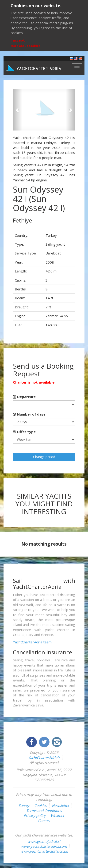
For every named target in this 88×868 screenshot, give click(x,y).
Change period (44, 457)
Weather (57, 815)
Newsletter (61, 805)
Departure (24, 397)
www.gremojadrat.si (44, 841)
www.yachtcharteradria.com (44, 846)
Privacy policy (35, 815)
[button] (18, 110)
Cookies (41, 805)
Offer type (24, 432)
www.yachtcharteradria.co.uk (44, 851)
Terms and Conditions (44, 811)
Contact (44, 821)
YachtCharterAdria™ (44, 758)
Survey (24, 805)
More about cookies (25, 46)
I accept (18, 40)
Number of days (29, 414)
